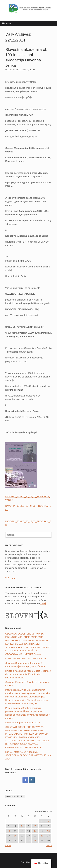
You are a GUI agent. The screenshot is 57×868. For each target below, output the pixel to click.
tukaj (43, 603)
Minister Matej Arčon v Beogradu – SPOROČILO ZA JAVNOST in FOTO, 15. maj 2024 (28, 755)
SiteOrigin (26, 862)
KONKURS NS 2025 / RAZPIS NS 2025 (26, 658)
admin (33, 70)
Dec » (49, 845)
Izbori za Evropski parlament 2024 (23, 723)
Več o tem (10, 578)
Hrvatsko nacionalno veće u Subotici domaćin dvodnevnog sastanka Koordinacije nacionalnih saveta (28, 674)
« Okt (8, 845)
